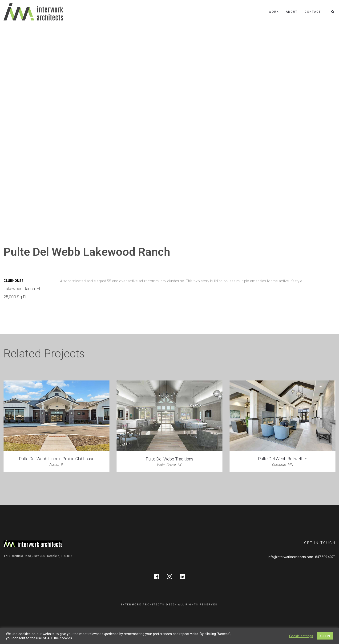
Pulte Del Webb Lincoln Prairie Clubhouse (57, 459)
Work (274, 12)
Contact (313, 12)
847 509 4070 (325, 557)
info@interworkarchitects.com (291, 557)
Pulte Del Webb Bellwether (283, 459)
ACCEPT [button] (325, 636)
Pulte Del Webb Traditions (169, 459)
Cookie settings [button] (301, 636)
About (292, 12)
